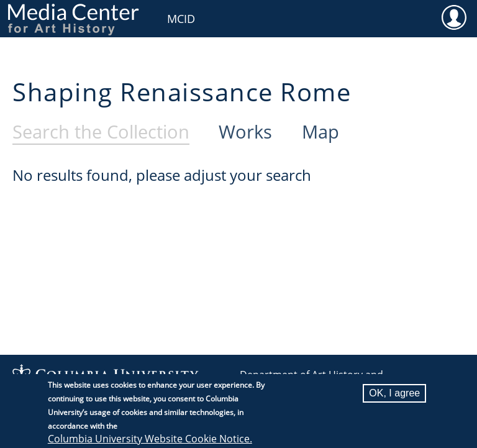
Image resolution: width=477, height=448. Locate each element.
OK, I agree (394, 399)
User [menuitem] (454, 17)
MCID (181, 19)
